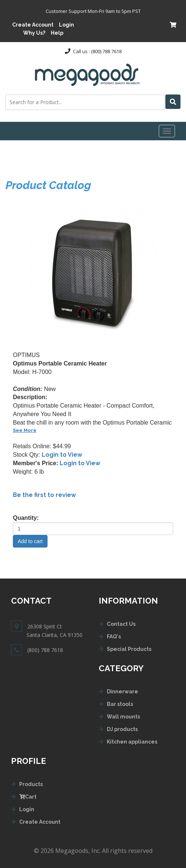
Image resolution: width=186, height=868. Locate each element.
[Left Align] (173, 102)
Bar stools (120, 704)
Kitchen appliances (132, 742)
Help (57, 33)
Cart (28, 797)
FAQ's (114, 637)
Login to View (62, 455)
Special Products (129, 649)
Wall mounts (123, 717)
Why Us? (34, 33)
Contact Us (121, 624)
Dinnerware (122, 692)
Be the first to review (44, 495)
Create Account (33, 25)
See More (25, 430)
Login (66, 25)
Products (31, 784)
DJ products (122, 729)
